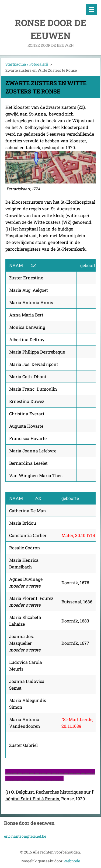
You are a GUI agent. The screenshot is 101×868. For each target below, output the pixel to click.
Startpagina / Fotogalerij (27, 64)
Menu (92, 9)
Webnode (72, 861)
